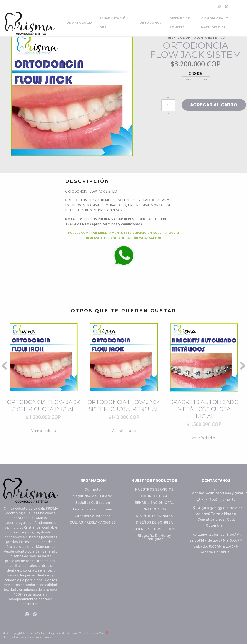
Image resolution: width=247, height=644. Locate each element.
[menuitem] (220, 6)
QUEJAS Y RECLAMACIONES (93, 522)
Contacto (93, 489)
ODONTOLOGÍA (79, 23)
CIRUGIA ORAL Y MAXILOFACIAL (215, 23)
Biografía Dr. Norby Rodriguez (154, 537)
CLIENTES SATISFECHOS (154, 529)
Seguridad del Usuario (93, 496)
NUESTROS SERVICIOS (154, 489)
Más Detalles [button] (196, 79)
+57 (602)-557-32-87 (216, 500)
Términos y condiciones (93, 509)
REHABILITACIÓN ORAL (114, 23)
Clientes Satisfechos (93, 516)
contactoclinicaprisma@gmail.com (218, 492)
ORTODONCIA (151, 23)
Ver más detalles (44, 431)
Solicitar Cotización (93, 503)
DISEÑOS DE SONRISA (180, 23)
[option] (44, 388)
